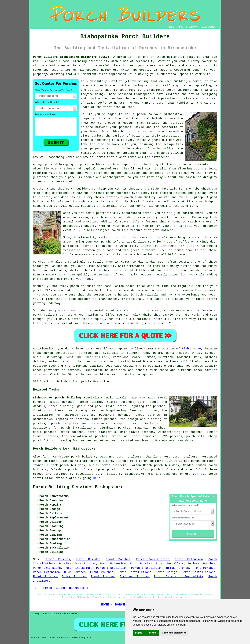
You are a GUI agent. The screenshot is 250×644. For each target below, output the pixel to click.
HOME (171, 27)
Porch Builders (51, 614)
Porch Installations (134, 572)
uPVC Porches (75, 572)
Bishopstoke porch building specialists (68, 398)
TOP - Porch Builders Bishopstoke (61, 588)
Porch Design (167, 572)
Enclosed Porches (201, 564)
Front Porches (58, 559)
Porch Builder (88, 559)
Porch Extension (189, 559)
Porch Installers (170, 564)
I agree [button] (139, 633)
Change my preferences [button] (174, 633)
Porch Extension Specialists (179, 577)
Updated (73, 614)
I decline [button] (152, 633)
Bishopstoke (191, 349)
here (97, 478)
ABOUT (181, 27)
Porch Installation (112, 568)
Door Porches (85, 564)
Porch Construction (153, 559)
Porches (65, 564)
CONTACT (193, 27)
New (64, 614)
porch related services (129, 441)
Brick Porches (141, 564)
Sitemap (35, 614)
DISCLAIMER (209, 27)
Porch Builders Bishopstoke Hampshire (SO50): (72, 57)
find (46, 457)
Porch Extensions (47, 568)
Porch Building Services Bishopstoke (78, 487)
